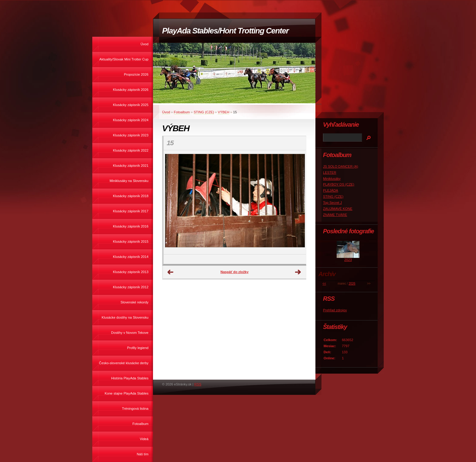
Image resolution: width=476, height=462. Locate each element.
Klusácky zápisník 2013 (131, 272)
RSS (198, 384)
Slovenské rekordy (134, 302)
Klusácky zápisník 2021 (131, 166)
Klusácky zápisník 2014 (131, 257)
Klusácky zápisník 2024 (131, 120)
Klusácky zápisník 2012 (131, 287)
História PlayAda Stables (130, 378)
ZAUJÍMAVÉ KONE (338, 209)
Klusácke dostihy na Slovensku (125, 317)
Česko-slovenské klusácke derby (124, 363)
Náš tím (143, 454)
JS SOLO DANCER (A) (341, 166)
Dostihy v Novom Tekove (130, 333)
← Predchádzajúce (171, 272)
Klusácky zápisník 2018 (131, 196)
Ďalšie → (298, 272)
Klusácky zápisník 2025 (131, 105)
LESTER (330, 173)
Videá (144, 439)
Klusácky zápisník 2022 (131, 150)
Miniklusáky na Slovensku (129, 181)
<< (324, 284)
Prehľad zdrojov (335, 310)
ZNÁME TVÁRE (335, 215)
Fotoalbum (140, 424)
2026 (352, 284)
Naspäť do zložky (234, 272)
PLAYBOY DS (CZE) (339, 184)
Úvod (144, 44)
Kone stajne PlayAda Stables (127, 393)
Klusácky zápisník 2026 (131, 90)
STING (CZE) (204, 112)
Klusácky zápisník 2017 (131, 211)
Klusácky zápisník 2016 (131, 226)
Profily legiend (138, 348)
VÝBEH (223, 112)
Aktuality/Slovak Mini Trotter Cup (124, 59)
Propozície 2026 (136, 74)
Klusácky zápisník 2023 (131, 135)
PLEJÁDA (331, 190)
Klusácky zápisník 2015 (131, 241)
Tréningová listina (135, 409)
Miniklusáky (332, 179)
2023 (348, 260)
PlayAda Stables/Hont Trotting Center (225, 31)
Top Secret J (332, 203)
